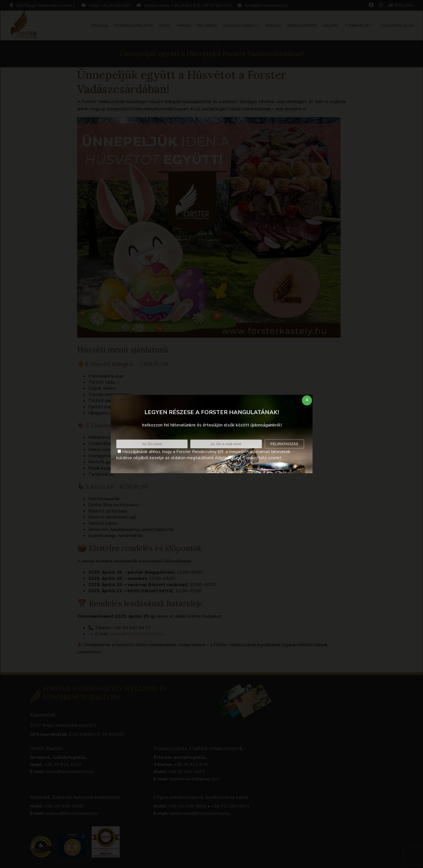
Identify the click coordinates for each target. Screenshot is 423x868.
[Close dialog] (307, 400)
